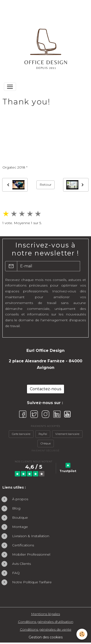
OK (83, 266)
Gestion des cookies (46, 637)
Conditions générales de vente (46, 629)
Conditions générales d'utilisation (46, 622)
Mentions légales (45, 614)
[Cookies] (82, 634)
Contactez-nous (45, 389)
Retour (45, 185)
